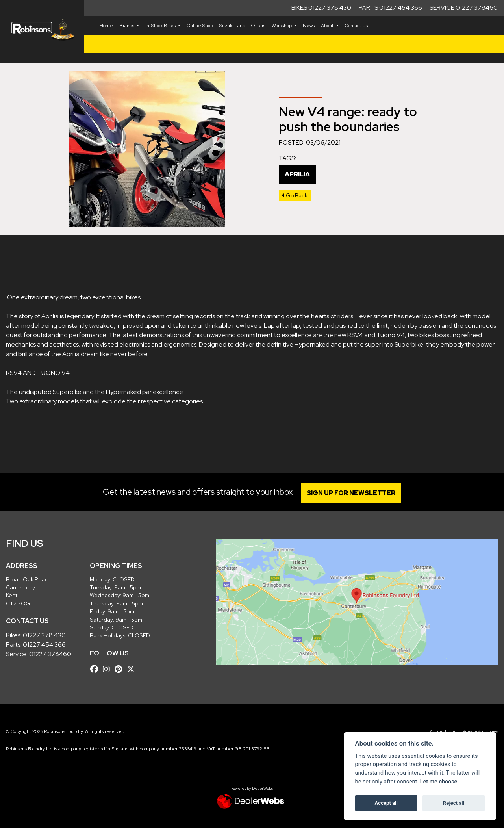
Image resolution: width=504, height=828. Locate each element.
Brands (127, 26)
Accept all (386, 803)
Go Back (295, 195)
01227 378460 (50, 654)
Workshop (282, 26)
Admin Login (443, 731)
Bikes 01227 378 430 (321, 8)
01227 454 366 (44, 645)
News (309, 26)
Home (106, 26)
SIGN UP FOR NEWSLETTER (352, 493)
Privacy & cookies (480, 731)
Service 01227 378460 (464, 8)
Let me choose (439, 782)
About (328, 26)
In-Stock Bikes (161, 26)
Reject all (454, 803)
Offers (258, 26)
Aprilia (297, 174)
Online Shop (200, 26)
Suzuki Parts (232, 26)
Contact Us (356, 26)
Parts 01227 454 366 (390, 8)
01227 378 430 (44, 635)
